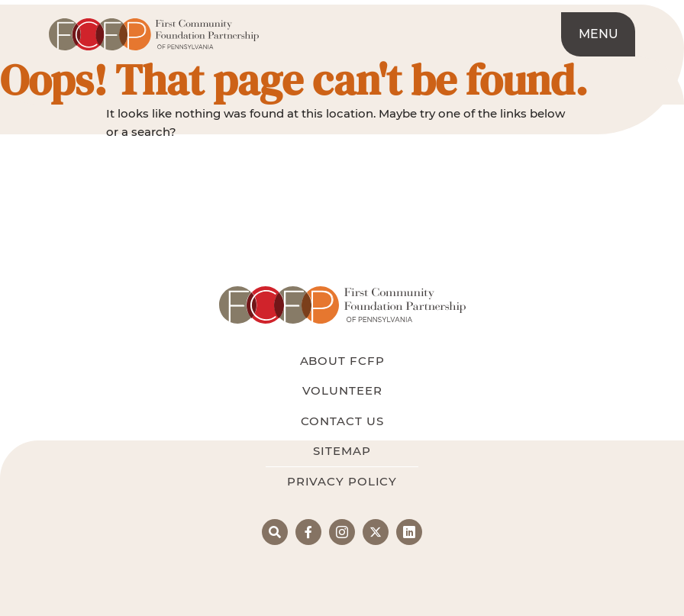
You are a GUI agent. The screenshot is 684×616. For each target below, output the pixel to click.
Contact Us (342, 421)
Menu (598, 34)
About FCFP (342, 361)
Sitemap (342, 451)
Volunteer (342, 390)
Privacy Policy (342, 481)
